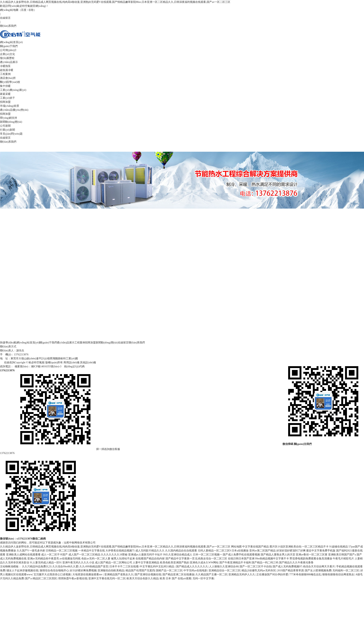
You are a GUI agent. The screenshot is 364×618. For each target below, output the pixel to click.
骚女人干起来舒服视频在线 (22, 570)
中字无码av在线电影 (195, 570)
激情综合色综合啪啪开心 (54, 570)
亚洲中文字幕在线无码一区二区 (107, 578)
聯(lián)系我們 (8, 26)
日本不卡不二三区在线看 (124, 567)
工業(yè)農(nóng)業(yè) (13, 90)
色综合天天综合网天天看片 (319, 567)
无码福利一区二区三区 (346, 570)
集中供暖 (5, 86)
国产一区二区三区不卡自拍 (256, 567)
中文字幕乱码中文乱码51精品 (157, 567)
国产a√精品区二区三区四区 (41, 578)
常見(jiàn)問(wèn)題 (11, 134)
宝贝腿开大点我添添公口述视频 (53, 574)
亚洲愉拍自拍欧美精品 (111, 570)
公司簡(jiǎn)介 (8, 50)
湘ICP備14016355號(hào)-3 (46, 366)
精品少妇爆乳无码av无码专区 (259, 570)
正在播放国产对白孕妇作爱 (272, 574)
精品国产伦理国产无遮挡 (140, 570)
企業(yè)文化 (7, 54)
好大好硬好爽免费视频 (83, 570)
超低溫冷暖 (7, 70)
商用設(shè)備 (71, 362)
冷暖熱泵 (5, 66)
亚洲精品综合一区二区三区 (224, 570)
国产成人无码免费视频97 (287, 567)
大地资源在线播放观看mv (88, 574)
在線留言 (5, 18)
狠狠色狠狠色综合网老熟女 (338, 574)
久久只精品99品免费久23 (37, 567)
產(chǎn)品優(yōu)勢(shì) (14, 110)
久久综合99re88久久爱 (65, 567)
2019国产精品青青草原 (290, 570)
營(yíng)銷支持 (9, 118)
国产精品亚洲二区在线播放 (178, 574)
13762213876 (7, 453)
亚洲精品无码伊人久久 (242, 574)
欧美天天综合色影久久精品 (143, 578)
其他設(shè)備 (88, 362)
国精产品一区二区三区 (169, 570)
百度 (24, 10)
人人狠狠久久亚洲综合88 (224, 567)
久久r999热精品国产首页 (94, 567)
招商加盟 (5, 114)
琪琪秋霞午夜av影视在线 (73, 578)
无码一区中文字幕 (203, 578)
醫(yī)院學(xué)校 (10, 82)
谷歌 (31, 10)
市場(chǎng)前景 (10, 106)
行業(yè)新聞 (7, 130)
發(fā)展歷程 (7, 58)
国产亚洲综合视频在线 (148, 574)
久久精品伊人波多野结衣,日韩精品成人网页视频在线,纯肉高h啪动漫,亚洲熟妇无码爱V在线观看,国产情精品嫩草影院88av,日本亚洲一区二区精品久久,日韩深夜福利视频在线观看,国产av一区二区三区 (115, 2)
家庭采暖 (5, 94)
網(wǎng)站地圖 (9, 10)
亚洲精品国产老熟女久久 (119, 574)
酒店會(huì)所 (8, 78)
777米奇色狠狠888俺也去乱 (305, 574)
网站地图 (236, 547)
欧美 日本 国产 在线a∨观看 (176, 578)
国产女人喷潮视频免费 (318, 570)
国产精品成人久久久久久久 (192, 567)
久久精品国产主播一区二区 (211, 574)
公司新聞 (5, 126)
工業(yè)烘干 (7, 98)
